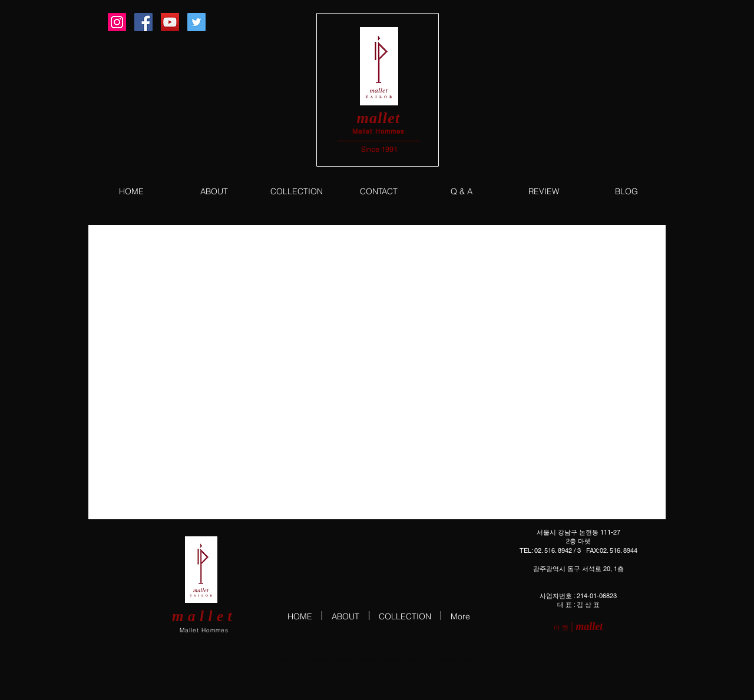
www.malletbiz (438, 661)
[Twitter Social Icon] (196, 22)
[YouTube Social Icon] (170, 22)
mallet (378, 118)
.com (465, 661)
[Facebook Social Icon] (143, 22)
